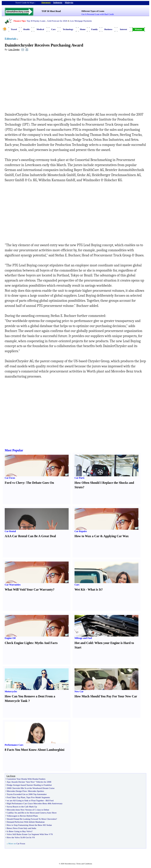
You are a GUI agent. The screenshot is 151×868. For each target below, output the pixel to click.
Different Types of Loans (93, 11)
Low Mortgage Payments (81, 21)
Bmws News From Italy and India (21, 828)
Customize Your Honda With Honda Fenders (26, 779)
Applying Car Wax (116, 536)
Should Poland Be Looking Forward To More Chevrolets (31, 819)
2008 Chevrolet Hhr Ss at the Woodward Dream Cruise (31, 788)
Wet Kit (80, 589)
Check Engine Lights (19, 643)
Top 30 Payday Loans (36, 21)
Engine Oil (10, 638)
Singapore (46, 2)
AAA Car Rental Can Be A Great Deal (30, 536)
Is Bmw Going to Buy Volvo (19, 831)
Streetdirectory (70, 864)
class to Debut (43, 810)
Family (94, 29)
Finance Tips (19, 21)
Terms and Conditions (84, 864)
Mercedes (11, 810)
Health (27, 29)
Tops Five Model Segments (38, 797)
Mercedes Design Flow (17, 791)
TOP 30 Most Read (51, 11)
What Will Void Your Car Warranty (29, 589)
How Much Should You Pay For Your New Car (106, 696)
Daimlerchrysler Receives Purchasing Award (44, 45)
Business (108, 29)
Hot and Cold (84, 643)
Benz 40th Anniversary (52, 803)
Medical (40, 29)
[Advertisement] (37, 83)
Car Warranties (13, 585)
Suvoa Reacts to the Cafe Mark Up (22, 807)
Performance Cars (14, 745)
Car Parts (79, 478)
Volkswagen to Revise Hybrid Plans (22, 816)
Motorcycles (11, 691)
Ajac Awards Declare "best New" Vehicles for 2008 (29, 782)
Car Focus (10, 478)
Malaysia (69, 2)
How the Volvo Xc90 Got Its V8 (21, 837)
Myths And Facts (46, 643)
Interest (123, 29)
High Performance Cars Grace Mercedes (24, 803)
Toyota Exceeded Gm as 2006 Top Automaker (27, 794)
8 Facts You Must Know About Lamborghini (35, 750)
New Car (79, 691)
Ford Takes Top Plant (16, 797)
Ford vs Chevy (15, 483)
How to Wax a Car (87, 536)
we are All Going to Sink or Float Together (25, 800)
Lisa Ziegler (14, 49)
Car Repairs (81, 531)
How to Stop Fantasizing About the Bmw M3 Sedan (29, 825)
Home (83, 29)
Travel (14, 29)
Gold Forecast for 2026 (57, 21)
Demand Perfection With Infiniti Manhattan (26, 822)
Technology (68, 29)
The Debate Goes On (40, 483)
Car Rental (10, 531)
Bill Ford (50, 800)
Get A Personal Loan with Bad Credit (98, 14)
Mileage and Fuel (83, 638)
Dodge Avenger (13, 785)
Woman (138, 29)
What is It (94, 589)
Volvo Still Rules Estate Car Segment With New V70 (30, 834)
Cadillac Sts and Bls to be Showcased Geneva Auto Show (32, 813)
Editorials (11, 39)
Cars (53, 29)
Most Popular (14, 450)
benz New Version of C (26, 810)
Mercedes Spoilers (36, 791)
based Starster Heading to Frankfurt (36, 785)
